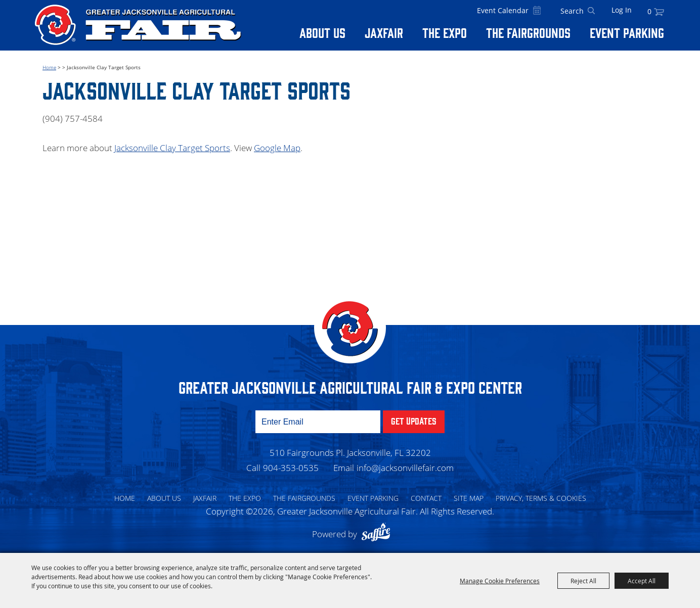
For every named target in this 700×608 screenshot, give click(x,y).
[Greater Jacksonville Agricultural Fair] (138, 25)
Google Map (277, 148)
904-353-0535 (291, 468)
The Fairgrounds (528, 32)
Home (49, 67)
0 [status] (649, 11)
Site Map (469, 498)
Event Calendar (503, 10)
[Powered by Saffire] (378, 534)
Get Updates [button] (414, 420)
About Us (322, 32)
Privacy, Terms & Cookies (541, 498)
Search (591, 11)
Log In (622, 10)
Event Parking (627, 32)
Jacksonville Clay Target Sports (172, 148)
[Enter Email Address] (318, 422)
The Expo (445, 32)
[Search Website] (572, 11)
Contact (426, 498)
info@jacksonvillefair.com (405, 468)
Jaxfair (384, 32)
